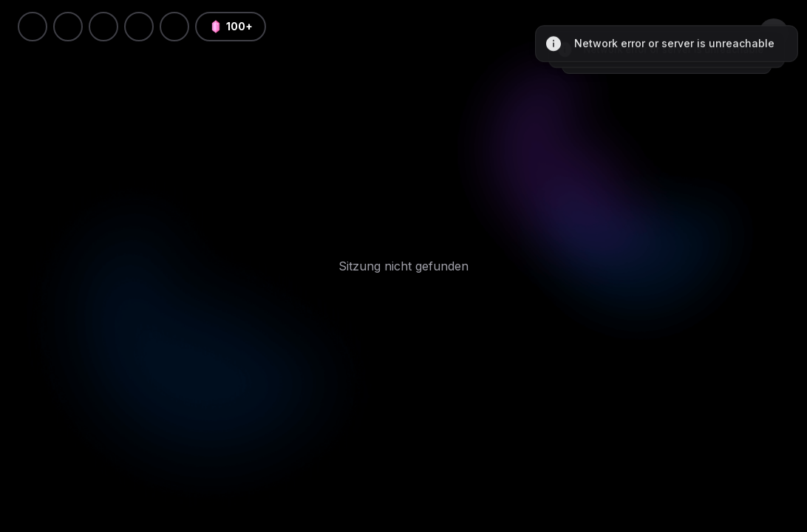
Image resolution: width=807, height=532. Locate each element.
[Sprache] (103, 27)
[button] (174, 27)
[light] (139, 27)
